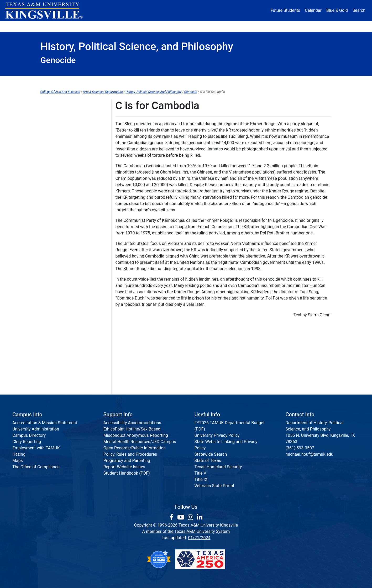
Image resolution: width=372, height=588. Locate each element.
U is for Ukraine (55, 331)
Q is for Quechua (56, 288)
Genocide (191, 92)
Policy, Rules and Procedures (130, 454)
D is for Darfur (53, 148)
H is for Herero (54, 191)
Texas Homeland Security (218, 467)
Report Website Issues (124, 467)
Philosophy (243, 81)
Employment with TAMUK (36, 448)
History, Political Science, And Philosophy (153, 92)
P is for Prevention (57, 277)
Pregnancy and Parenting (127, 461)
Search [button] (359, 10)
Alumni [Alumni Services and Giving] (250, 26)
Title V (200, 473)
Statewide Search (211, 454)
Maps (18, 461)
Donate (316, 26)
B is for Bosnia (54, 115)
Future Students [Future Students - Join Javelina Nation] (285, 10)
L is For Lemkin (55, 234)
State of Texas (208, 461)
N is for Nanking (55, 255)
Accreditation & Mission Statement (45, 423)
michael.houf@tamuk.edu (309, 454)
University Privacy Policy (217, 435)
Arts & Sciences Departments (103, 92)
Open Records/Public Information (135, 448)
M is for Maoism (56, 245)
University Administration (36, 429)
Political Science (184, 81)
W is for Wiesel (54, 352)
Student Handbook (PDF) (127, 473)
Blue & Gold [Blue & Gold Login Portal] (337, 10)
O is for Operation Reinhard (66, 266)
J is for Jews (52, 212)
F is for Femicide (56, 169)
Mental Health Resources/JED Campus (140, 442)
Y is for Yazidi (53, 374)
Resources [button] (212, 26)
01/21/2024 (199, 538)
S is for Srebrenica (57, 309)
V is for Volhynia (56, 341)
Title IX (201, 479)
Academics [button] (134, 26)
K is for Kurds (53, 223)
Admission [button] (92, 26)
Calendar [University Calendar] (313, 10)
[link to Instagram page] (191, 517)
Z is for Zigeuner (56, 384)
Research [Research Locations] (174, 26)
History (130, 81)
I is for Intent (52, 201)
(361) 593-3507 (300, 448)
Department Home (74, 81)
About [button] (55, 26)
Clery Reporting (27, 442)
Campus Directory (29, 435)
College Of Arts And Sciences (60, 92)
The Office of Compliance (36, 467)
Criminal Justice (300, 81)
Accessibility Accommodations (132, 423)
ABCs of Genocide (57, 126)
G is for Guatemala (58, 180)
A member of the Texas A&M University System (186, 531)
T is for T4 (50, 320)
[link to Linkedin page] (200, 517)
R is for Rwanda (55, 298)
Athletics (283, 26)
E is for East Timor (57, 158)
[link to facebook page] (172, 517)
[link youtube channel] (182, 517)
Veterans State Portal (214, 486)
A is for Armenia (55, 105)
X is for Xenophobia (59, 363)
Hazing (19, 454)
